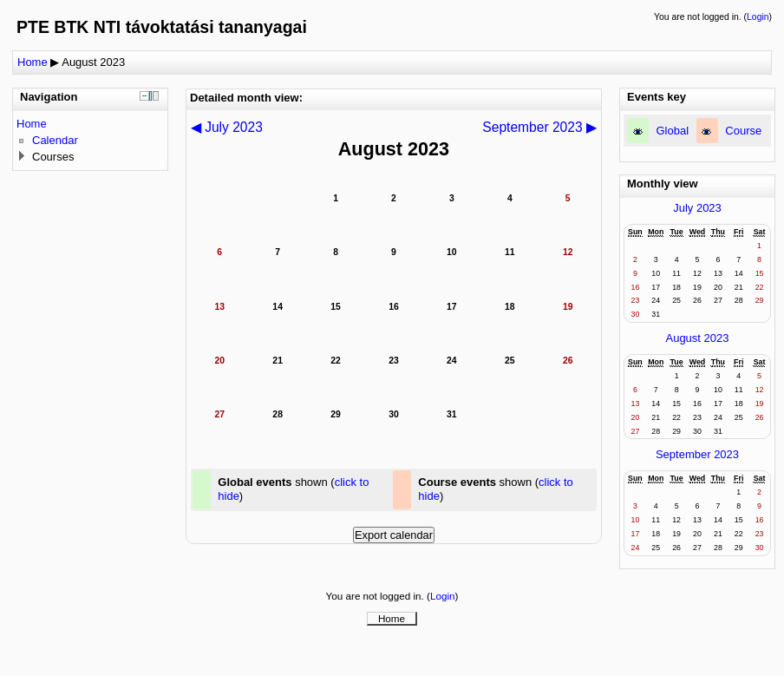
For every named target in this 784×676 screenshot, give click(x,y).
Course (743, 131)
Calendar (55, 140)
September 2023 (697, 454)
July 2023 (697, 208)
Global (673, 131)
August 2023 (93, 62)
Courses (53, 157)
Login (758, 17)
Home (33, 62)
